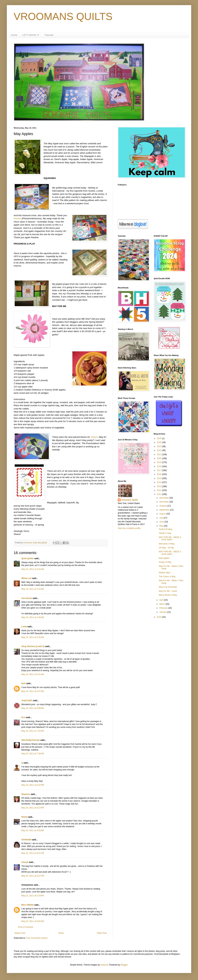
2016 (159, 474)
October (163, 506)
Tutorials (49, 35)
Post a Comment (26, 927)
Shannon (26, 794)
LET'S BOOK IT (31, 35)
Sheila (24, 817)
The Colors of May (167, 577)
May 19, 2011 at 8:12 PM (33, 808)
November (164, 502)
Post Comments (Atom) (37, 938)
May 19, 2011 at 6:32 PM (33, 785)
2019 (159, 462)
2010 (159, 617)
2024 (159, 442)
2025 (159, 438)
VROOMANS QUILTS (63, 16)
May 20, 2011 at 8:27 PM (33, 876)
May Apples (164, 558)
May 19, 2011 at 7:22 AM (33, 731)
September (165, 510)
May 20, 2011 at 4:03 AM (33, 830)
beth (23, 683)
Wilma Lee (26, 578)
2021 (159, 454)
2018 (159, 466)
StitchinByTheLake (31, 740)
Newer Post (20, 933)
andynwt (104, 965)
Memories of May (167, 544)
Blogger (124, 965)
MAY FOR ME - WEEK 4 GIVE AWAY (170, 538)
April (162, 600)
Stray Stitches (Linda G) (33, 646)
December (164, 498)
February (164, 608)
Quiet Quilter (28, 558)
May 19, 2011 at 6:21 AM (33, 674)
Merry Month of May (168, 595)
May (161, 526)
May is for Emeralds (168, 587)
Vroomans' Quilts (130, 500)
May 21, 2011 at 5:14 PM (33, 896)
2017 (159, 470)
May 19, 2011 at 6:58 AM (33, 708)
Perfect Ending (165, 529)
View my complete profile (129, 528)
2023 (159, 446)
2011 (159, 494)
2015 (159, 478)
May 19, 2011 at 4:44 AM (33, 617)
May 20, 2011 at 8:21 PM (33, 853)
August (163, 514)
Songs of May (165, 562)
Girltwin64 (26, 840)
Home (14, 35)
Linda (24, 627)
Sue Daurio (27, 598)
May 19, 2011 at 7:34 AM (33, 754)
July (161, 518)
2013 (159, 486)
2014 (159, 482)
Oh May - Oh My (166, 548)
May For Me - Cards (168, 591)
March (162, 604)
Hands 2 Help (165, 533)
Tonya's (94, 437)
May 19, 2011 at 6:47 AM (33, 691)
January (163, 612)
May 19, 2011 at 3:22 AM (33, 569)
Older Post (102, 933)
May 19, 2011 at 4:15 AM (33, 589)
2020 (159, 458)
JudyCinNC (27, 701)
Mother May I (165, 573)
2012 (159, 490)
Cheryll (25, 862)
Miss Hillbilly (28, 905)
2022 (159, 450)
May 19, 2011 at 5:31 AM (33, 637)
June (162, 522)
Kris (23, 717)
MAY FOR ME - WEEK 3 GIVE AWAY (170, 553)
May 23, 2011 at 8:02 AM (33, 921)
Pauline (17, 218)
